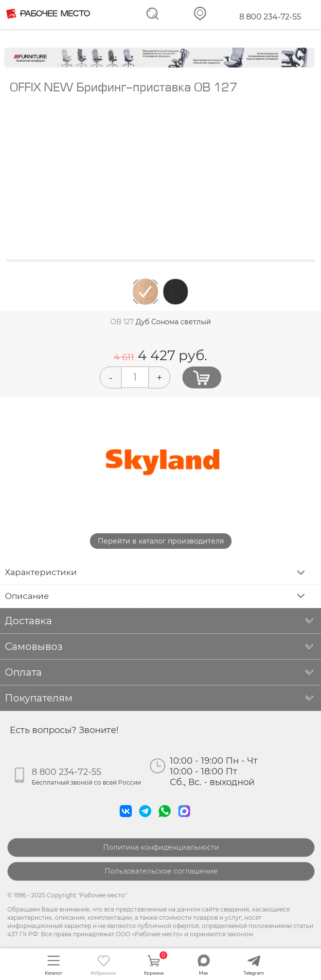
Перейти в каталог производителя (161, 541)
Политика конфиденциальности (161, 847)
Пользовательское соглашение (161, 871)
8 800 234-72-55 (270, 17)
